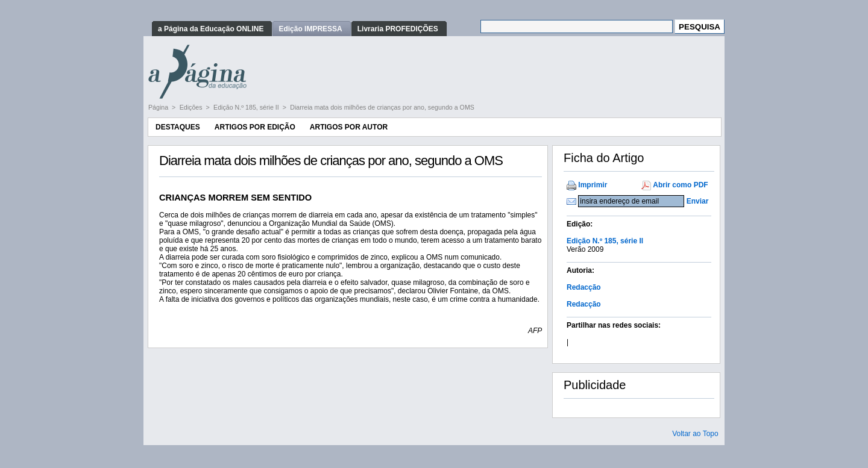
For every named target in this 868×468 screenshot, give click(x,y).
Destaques (178, 127)
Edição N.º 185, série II (247, 107)
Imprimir (593, 185)
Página (159, 107)
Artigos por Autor (349, 127)
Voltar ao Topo (695, 434)
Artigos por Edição (255, 127)
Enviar (698, 201)
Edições (192, 107)
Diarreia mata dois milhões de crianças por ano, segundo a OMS (382, 107)
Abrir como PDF (680, 185)
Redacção (584, 287)
